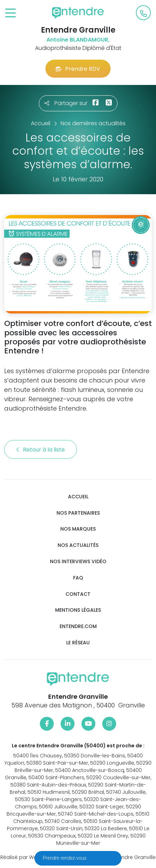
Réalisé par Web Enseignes (33, 857)
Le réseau (78, 643)
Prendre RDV (78, 69)
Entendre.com (78, 626)
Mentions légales (78, 610)
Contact (78, 594)
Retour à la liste (41, 450)
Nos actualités (78, 545)
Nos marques (78, 529)
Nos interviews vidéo (78, 562)
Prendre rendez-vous (65, 858)
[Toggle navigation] (11, 13)
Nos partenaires (78, 513)
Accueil (78, 497)
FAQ (78, 578)
